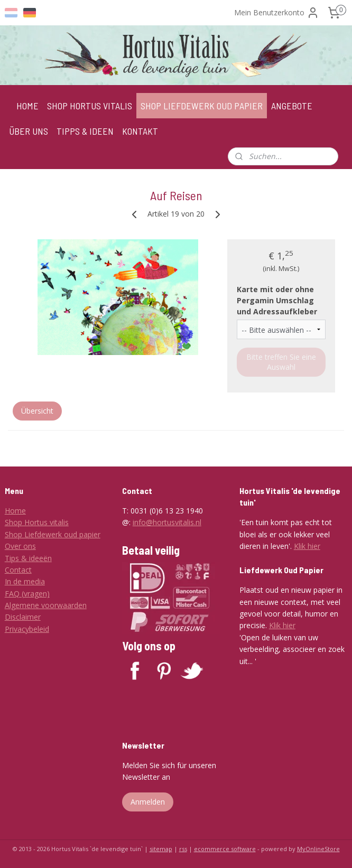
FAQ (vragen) (27, 594)
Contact (18, 570)
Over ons (20, 546)
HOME (27, 106)
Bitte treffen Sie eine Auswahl (281, 362)
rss (183, 849)
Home (15, 511)
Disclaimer (23, 617)
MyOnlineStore (318, 849)
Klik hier (307, 546)
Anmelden (148, 802)
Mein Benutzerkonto (277, 13)
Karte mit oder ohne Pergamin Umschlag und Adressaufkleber (277, 300)
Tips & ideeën (28, 558)
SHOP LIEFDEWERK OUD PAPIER (202, 106)
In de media (25, 581)
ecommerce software (225, 849)
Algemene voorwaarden (46, 605)
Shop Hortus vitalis (37, 522)
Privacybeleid (27, 629)
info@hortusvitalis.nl (167, 522)
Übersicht (37, 411)
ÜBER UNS (29, 131)
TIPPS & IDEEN (85, 131)
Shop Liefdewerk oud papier (53, 534)
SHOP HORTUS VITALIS (90, 106)
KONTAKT (140, 131)
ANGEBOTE (292, 106)
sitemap (161, 849)
